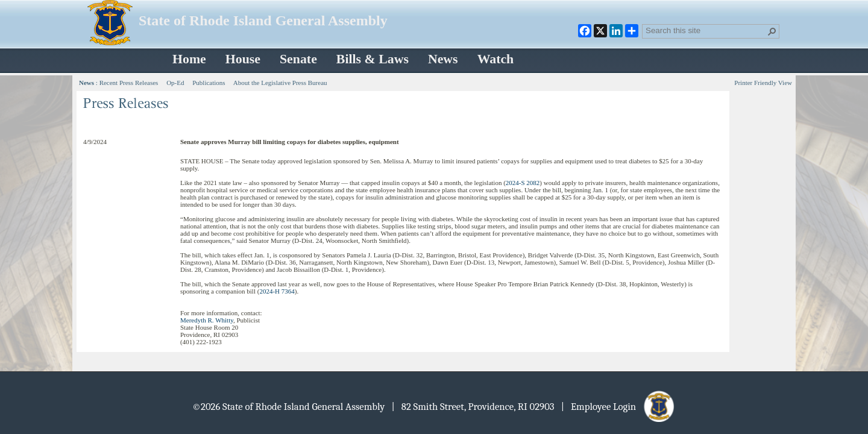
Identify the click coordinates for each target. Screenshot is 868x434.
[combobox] (706, 30)
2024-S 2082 (523, 183)
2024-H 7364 (277, 291)
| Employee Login (619, 407)
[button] (772, 31)
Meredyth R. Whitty (207, 320)
